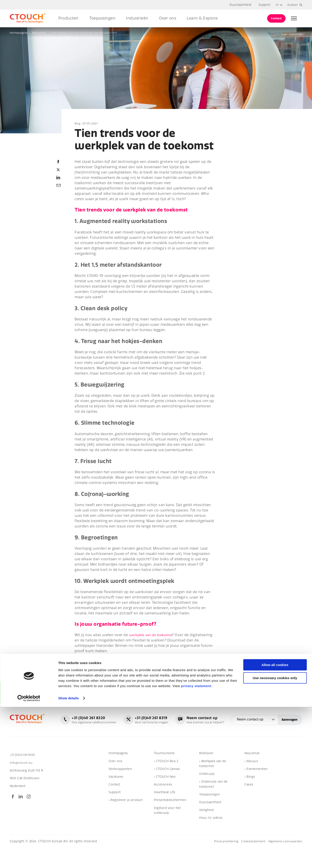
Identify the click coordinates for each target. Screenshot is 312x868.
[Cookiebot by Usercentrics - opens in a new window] (29, 859)
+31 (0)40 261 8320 (24, 775)
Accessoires (163, 805)
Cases (249, 805)
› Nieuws (251, 781)
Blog (78, 124)
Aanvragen (289, 740)
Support (263, 5)
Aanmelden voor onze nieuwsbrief (39, 694)
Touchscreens (164, 773)
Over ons (168, 18)
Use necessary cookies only (275, 839)
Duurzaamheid (239, 5)
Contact (276, 18)
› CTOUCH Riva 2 (166, 781)
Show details (69, 859)
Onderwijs (207, 794)
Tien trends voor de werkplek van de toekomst (84, 33)
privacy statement (196, 847)
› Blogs (250, 797)
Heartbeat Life (165, 812)
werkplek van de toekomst (153, 635)
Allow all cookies (275, 826)
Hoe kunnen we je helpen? (275, 720)
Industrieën (137, 18)
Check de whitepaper (97, 665)
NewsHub (39, 33)
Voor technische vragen (219, 720)
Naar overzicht (292, 34)
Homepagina (19, 33)
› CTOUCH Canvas (167, 789)
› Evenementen (256, 789)
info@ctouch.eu (22, 783)
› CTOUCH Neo (165, 797)
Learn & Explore (202, 18)
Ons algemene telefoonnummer (158, 720)
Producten (68, 18)
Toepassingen (102, 18)
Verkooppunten (120, 789)
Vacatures (116, 797)
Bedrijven (206, 773)
